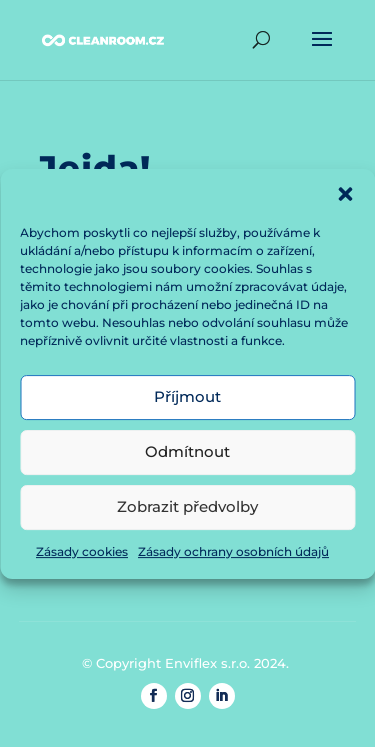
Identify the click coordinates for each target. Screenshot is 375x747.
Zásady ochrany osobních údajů (233, 555)
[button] (345, 198)
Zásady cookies (82, 555)
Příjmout (187, 401)
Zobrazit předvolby (187, 511)
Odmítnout (187, 456)
